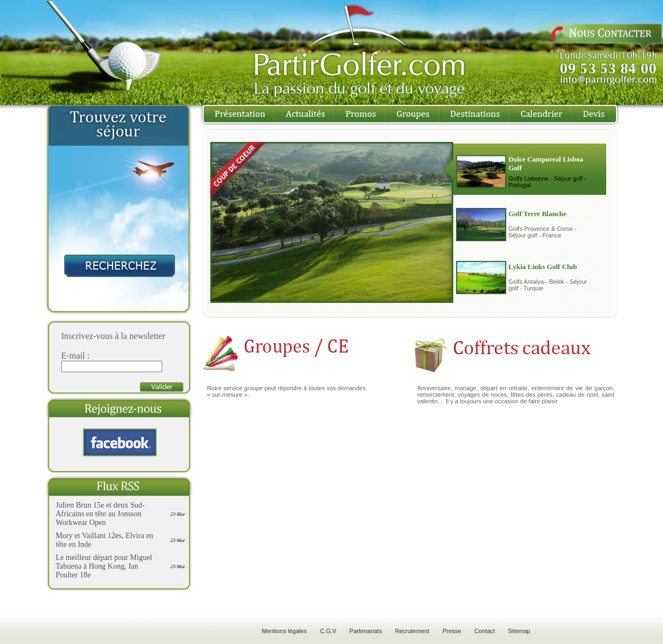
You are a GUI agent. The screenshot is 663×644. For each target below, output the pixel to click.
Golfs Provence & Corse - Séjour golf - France (543, 232)
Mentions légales (284, 631)
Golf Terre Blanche (537, 214)
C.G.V (328, 631)
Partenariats (366, 631)
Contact (484, 631)
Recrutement (412, 631)
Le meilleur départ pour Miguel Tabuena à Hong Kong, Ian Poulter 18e (104, 566)
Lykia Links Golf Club (543, 267)
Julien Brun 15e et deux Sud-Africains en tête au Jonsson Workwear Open (100, 514)
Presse (452, 631)
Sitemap (519, 631)
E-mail (73, 356)
